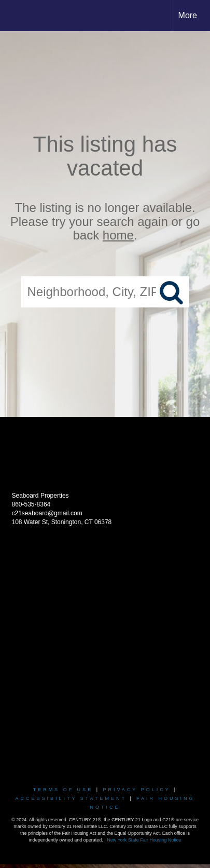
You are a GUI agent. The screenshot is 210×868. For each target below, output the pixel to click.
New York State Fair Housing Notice (144, 840)
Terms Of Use (63, 790)
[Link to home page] (17, 16)
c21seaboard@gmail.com (47, 513)
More (188, 15)
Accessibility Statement (71, 798)
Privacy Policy (136, 790)
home (118, 235)
